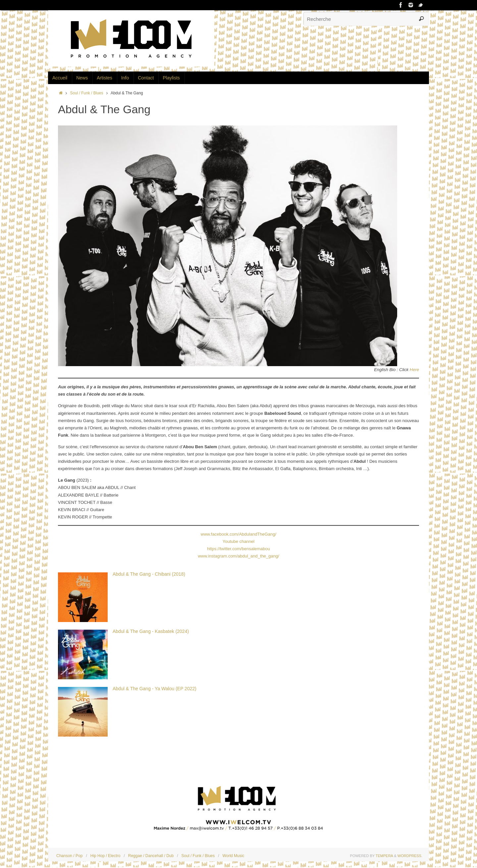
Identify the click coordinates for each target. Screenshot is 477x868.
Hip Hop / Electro (106, 856)
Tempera (384, 856)
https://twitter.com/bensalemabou (238, 549)
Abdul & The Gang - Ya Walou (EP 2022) (155, 689)
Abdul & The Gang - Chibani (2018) (149, 574)
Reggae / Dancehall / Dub (151, 856)
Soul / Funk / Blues (87, 93)
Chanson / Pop (69, 856)
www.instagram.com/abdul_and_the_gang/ (238, 556)
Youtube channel (238, 541)
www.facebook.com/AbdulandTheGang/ (238, 534)
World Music (234, 856)
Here (414, 370)
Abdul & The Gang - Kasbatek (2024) (151, 631)
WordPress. (410, 856)
